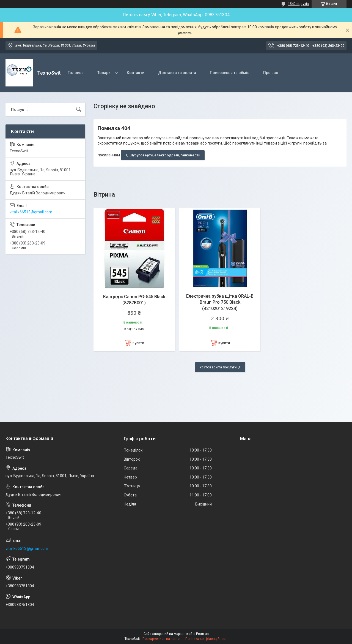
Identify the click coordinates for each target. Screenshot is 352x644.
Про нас (271, 73)
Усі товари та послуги (218, 367)
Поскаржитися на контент (163, 639)
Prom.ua (202, 634)
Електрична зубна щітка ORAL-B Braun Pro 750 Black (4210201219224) (220, 302)
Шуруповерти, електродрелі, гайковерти (165, 155)
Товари (104, 73)
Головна (76, 73)
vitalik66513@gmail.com (31, 212)
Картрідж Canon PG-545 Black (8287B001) (134, 300)
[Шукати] (79, 110)
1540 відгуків (298, 4)
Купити (138, 343)
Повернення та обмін (230, 73)
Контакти (136, 73)
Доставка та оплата (177, 73)
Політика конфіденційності (206, 639)
